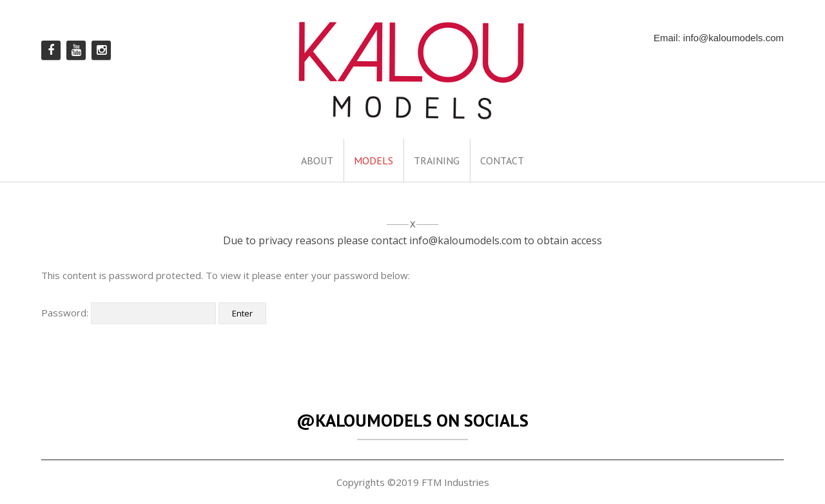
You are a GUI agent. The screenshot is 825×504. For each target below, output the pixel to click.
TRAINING (437, 160)
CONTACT (502, 160)
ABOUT (317, 160)
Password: (129, 313)
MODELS (374, 160)
